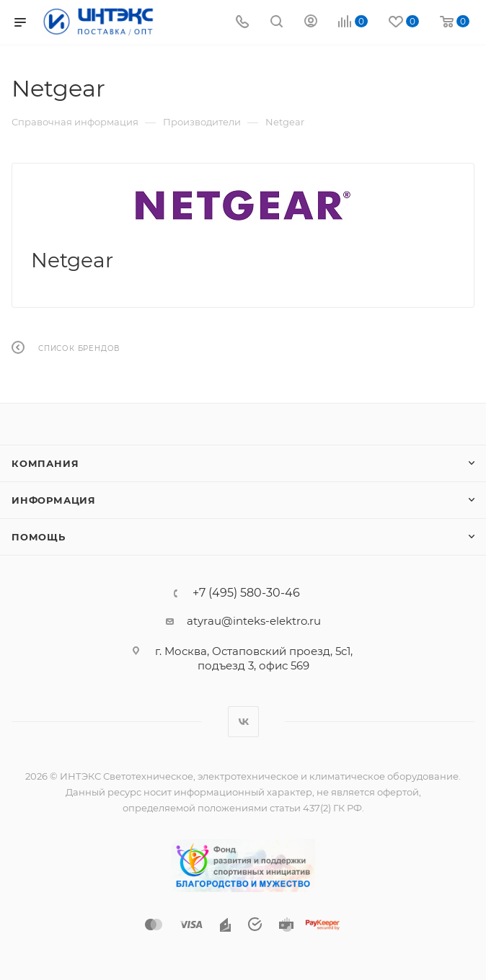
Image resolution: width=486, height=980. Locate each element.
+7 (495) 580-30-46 (246, 593)
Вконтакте (243, 722)
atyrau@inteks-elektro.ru (254, 621)
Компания (45, 463)
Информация (54, 500)
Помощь (39, 537)
